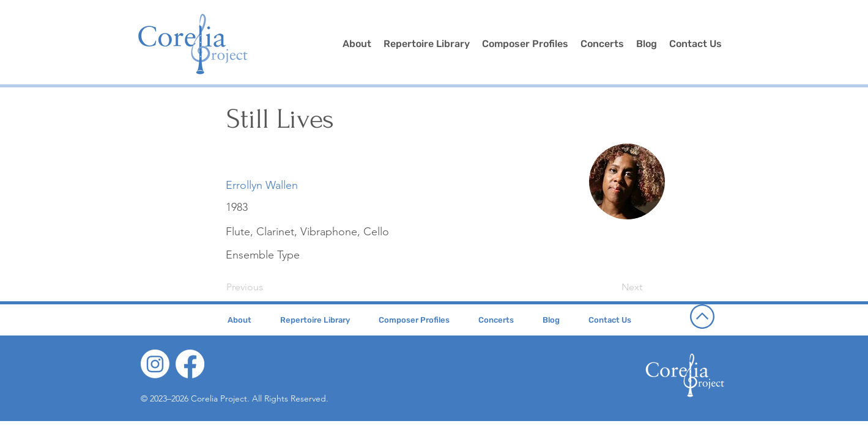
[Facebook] (190, 364)
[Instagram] (155, 364)
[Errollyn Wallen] (262, 185)
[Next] (612, 287)
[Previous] (267, 287)
